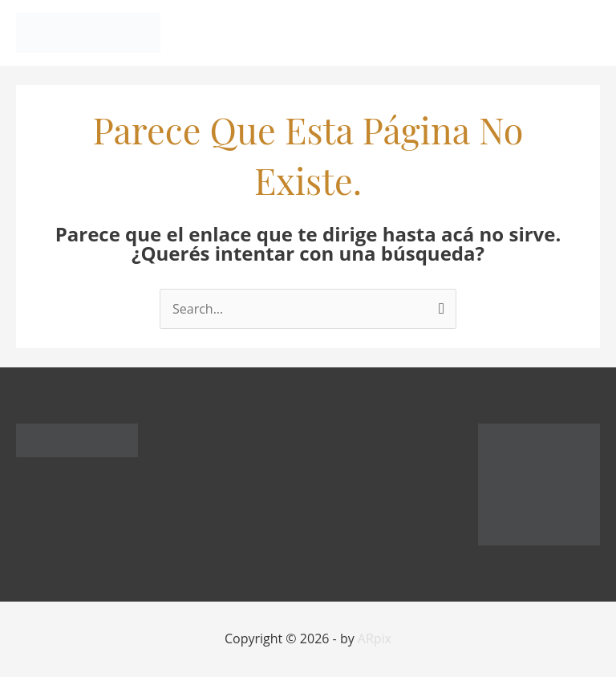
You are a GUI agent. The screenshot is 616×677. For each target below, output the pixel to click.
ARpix (375, 638)
